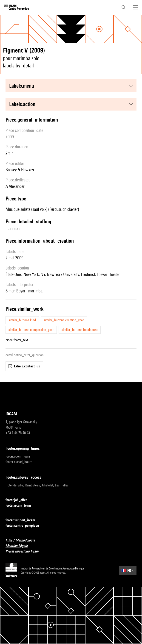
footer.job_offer (19, 500)
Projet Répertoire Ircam (25, 551)
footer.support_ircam (23, 520)
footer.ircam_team (21, 506)
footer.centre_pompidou (25, 526)
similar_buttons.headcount (80, 330)
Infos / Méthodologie (23, 540)
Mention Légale (19, 546)
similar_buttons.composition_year (31, 330)
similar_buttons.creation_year (64, 320)
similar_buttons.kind (22, 320)
